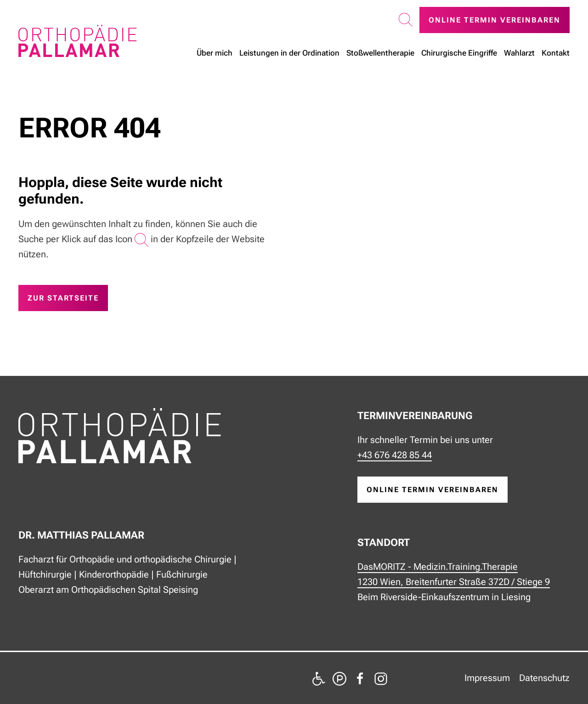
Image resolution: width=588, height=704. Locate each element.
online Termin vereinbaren (433, 490)
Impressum (487, 678)
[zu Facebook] (360, 678)
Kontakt (556, 53)
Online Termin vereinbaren (495, 20)
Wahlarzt (519, 53)
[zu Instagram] (381, 678)
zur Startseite (63, 298)
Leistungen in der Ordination (289, 53)
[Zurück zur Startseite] (78, 41)
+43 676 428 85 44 (395, 455)
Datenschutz (544, 678)
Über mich (215, 53)
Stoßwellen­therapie (380, 53)
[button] (406, 20)
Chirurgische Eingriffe (459, 53)
